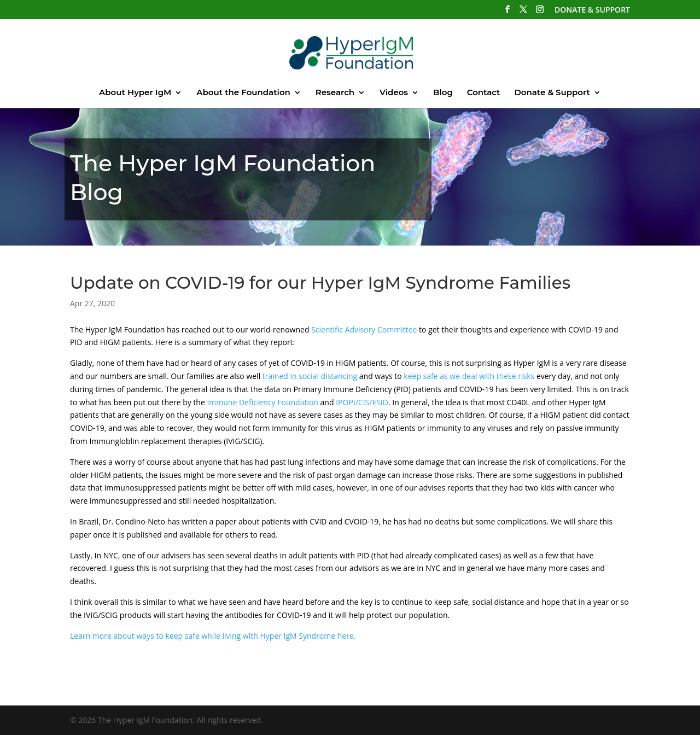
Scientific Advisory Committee (364, 329)
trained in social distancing (310, 376)
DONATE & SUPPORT (592, 10)
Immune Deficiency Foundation (262, 402)
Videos (394, 93)
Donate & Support (552, 93)
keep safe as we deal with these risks (469, 376)
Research (335, 93)
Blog (443, 93)
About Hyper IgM (135, 93)
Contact (484, 93)
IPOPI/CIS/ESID (362, 402)
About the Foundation (243, 93)
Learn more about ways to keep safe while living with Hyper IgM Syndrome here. (213, 636)
